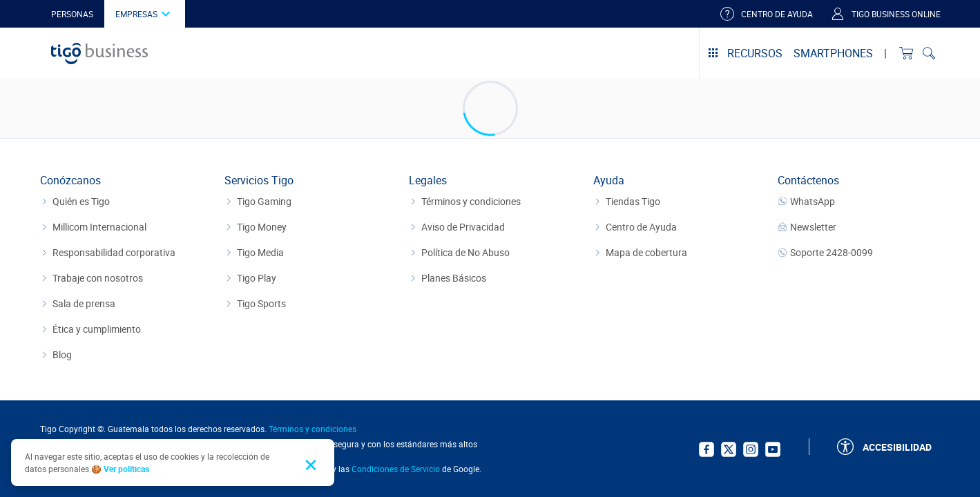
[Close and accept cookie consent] (314, 463)
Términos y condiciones (313, 429)
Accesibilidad (897, 447)
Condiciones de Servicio (396, 469)
